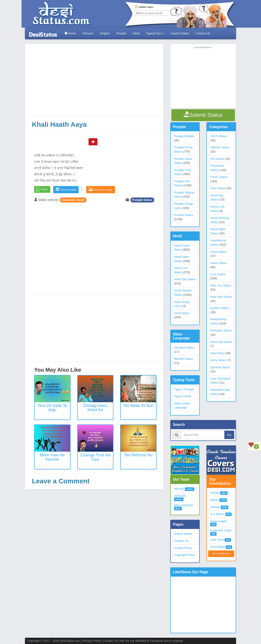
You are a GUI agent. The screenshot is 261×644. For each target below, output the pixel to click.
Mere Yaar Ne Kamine (52, 457)
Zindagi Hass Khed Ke (95, 408)
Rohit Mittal (218, 547)
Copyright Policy (185, 555)
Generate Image (101, 190)
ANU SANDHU (184, 505)
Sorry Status (218, 360)
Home (70, 33)
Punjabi (121, 33)
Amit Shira (217, 540)
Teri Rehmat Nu (138, 455)
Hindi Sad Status (185, 279)
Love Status (218, 274)
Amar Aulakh (219, 521)
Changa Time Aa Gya (95, 457)
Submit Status (180, 33)
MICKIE (179, 489)
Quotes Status (219, 308)
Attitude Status (220, 147)
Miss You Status (221, 285)
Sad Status (217, 353)
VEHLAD (180, 496)
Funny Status (219, 177)
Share (44, 189)
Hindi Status (182, 313)
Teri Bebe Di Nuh (138, 406)
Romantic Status (221, 330)
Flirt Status (217, 159)
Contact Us (203, 33)
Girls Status (218, 188)
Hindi (136, 33)
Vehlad (215, 493)
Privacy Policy (183, 548)
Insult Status (218, 252)
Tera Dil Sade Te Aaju (52, 408)
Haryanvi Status (184, 348)
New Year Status (221, 297)
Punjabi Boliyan (184, 136)
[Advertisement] (95, 82)
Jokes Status (219, 263)
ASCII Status (219, 136)
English (105, 33)
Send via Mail (66, 190)
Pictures (88, 33)
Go (229, 435)
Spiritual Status (220, 367)
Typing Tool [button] (155, 33)
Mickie (214, 500)
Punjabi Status (142, 200)
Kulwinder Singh (73, 200)
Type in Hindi (182, 396)
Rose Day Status (221, 342)
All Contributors (221, 554)
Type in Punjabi (184, 389)
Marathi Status (184, 359)
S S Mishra (217, 514)
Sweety (215, 507)
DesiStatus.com (70, 641)
